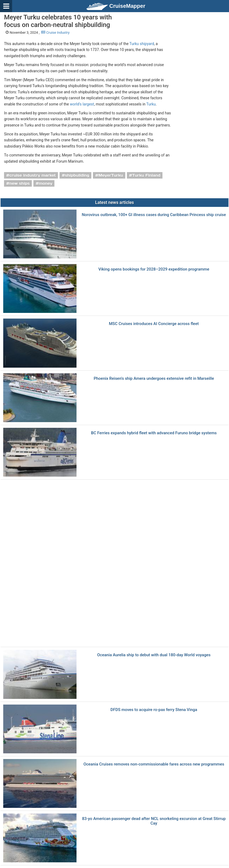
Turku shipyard (142, 44)
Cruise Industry (55, 33)
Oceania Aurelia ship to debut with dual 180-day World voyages (154, 655)
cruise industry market (33, 175)
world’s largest (82, 104)
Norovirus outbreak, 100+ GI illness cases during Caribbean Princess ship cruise (154, 215)
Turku (151, 104)
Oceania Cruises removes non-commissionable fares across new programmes (154, 764)
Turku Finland (146, 175)
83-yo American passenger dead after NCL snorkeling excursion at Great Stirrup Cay (154, 821)
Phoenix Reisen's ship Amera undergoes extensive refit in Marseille (154, 379)
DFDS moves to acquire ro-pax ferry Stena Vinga (154, 710)
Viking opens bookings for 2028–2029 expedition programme (154, 269)
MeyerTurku (111, 175)
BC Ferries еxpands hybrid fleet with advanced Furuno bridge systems (154, 433)
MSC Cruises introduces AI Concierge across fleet (154, 324)
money (46, 183)
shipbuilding (77, 175)
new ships (20, 183)
